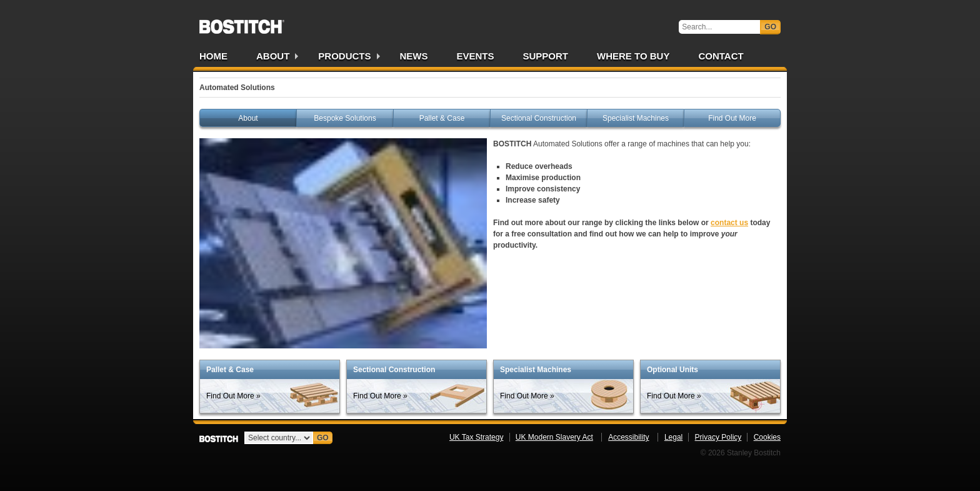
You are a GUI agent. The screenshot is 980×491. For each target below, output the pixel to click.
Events (476, 56)
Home (213, 56)
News (414, 56)
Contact (721, 56)
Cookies (767, 437)
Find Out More (732, 118)
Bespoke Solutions (345, 118)
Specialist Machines (636, 118)
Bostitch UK (242, 23)
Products (344, 56)
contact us (729, 223)
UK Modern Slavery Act (554, 437)
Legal (673, 437)
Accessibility (628, 437)
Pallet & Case (442, 118)
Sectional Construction (539, 118)
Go (770, 27)
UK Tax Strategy (476, 437)
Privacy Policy (718, 437)
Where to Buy (633, 56)
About (273, 56)
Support (546, 56)
